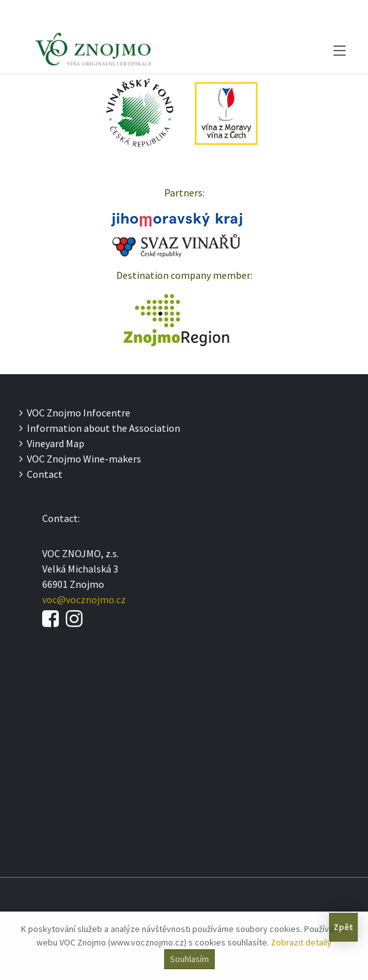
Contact (41, 474)
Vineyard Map (52, 443)
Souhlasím (189, 959)
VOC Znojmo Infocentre (75, 413)
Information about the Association (100, 428)
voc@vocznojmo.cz (84, 599)
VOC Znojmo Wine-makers (80, 459)
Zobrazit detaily (301, 942)
